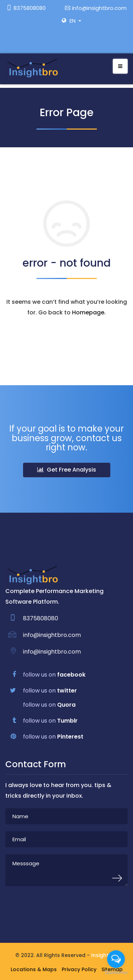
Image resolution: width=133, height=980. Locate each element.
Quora (66, 705)
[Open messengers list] (116, 959)
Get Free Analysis (67, 470)
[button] (77, 21)
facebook (71, 675)
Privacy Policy (79, 969)
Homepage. (89, 312)
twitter (67, 691)
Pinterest (70, 737)
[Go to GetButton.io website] (116, 973)
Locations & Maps (34, 969)
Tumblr (67, 721)
